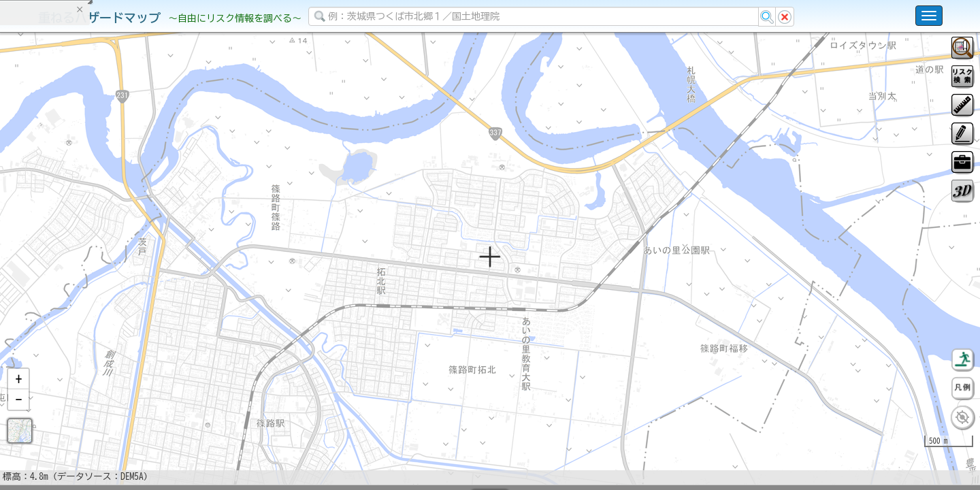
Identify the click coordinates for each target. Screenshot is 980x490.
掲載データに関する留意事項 (75, 231)
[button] (18, 414)
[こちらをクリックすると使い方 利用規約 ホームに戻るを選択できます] (929, 16)
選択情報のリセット (144, 268)
